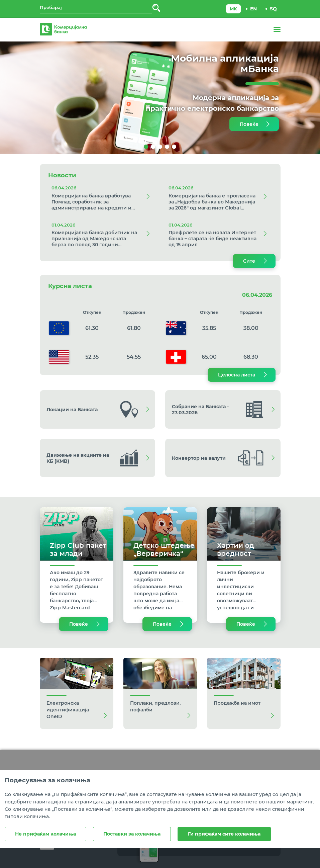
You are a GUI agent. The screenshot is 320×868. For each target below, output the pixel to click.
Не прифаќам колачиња (45, 834)
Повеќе (249, 124)
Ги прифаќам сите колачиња (224, 834)
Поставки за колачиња (132, 834)
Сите (249, 261)
